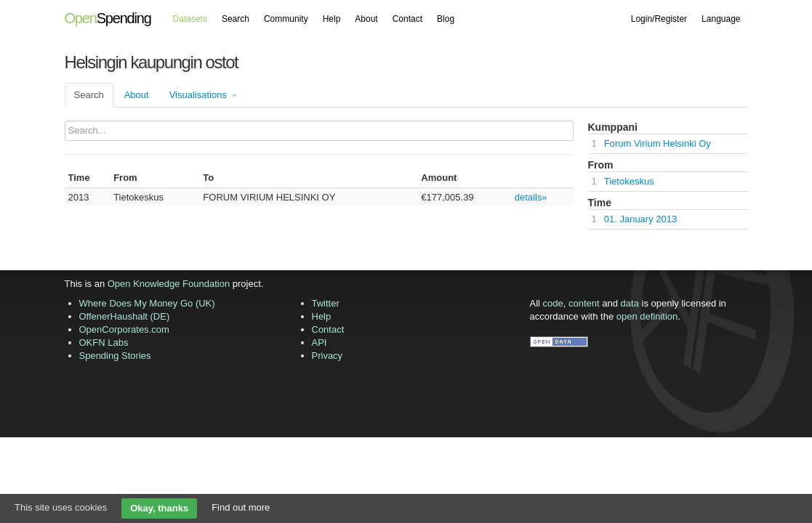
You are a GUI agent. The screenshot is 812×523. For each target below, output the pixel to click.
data (630, 303)
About (366, 19)
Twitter (326, 303)
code (553, 303)
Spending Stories (115, 356)
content (584, 303)
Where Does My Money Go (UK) (147, 303)
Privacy (327, 356)
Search (236, 19)
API (319, 342)
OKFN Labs (104, 342)
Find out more (241, 507)
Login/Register (659, 19)
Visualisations (203, 95)
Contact (407, 19)
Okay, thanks (159, 508)
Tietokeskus (629, 181)
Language (721, 19)
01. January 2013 (640, 219)
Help (332, 19)
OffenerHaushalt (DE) (125, 316)
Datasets (190, 19)
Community (286, 19)
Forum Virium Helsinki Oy (658, 143)
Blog (446, 19)
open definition (647, 316)
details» (531, 197)
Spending (108, 18)
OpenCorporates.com (124, 329)
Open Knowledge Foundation (169, 284)
